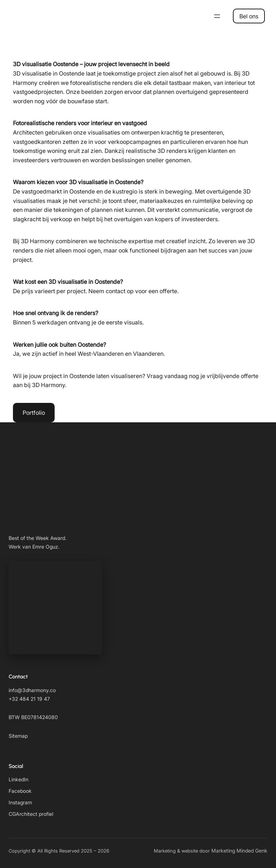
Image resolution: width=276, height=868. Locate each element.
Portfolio (34, 413)
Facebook (20, 791)
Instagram (20, 802)
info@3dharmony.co (32, 690)
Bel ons (249, 16)
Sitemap (18, 736)
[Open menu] (217, 16)
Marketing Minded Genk (239, 851)
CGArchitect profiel (31, 814)
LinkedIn (19, 779)
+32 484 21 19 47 (29, 699)
